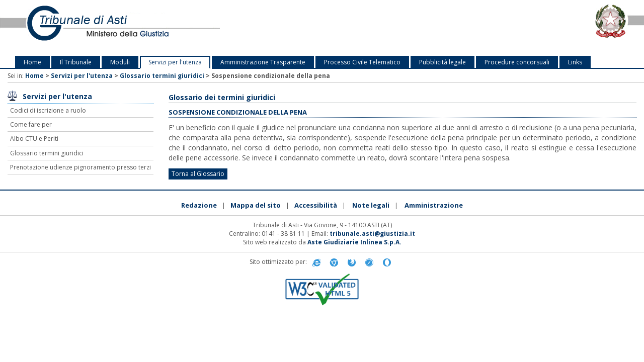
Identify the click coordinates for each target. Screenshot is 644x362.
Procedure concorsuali (517, 62)
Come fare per (31, 124)
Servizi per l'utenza (175, 62)
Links (575, 62)
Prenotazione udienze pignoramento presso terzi (80, 167)
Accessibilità (316, 205)
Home (32, 62)
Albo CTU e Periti (34, 139)
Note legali (371, 205)
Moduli (120, 62)
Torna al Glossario (198, 174)
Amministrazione (434, 205)
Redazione (199, 205)
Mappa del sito (256, 205)
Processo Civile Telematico (362, 62)
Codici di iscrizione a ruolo (48, 110)
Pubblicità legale (442, 62)
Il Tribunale (76, 62)
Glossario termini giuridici (162, 76)
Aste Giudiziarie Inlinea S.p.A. (354, 242)
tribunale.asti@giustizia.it (372, 234)
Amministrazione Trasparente (263, 62)
